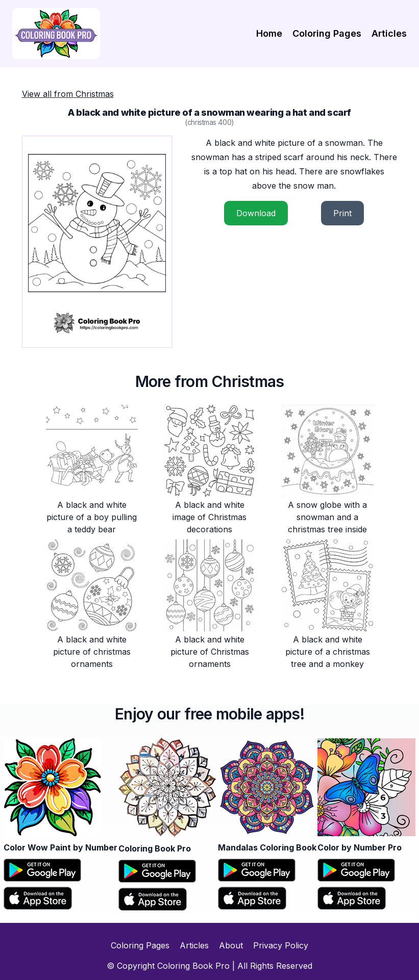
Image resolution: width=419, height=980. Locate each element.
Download (256, 213)
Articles (389, 33)
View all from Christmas (68, 94)
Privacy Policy (281, 945)
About (231, 945)
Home (269, 33)
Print (342, 213)
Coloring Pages (327, 33)
